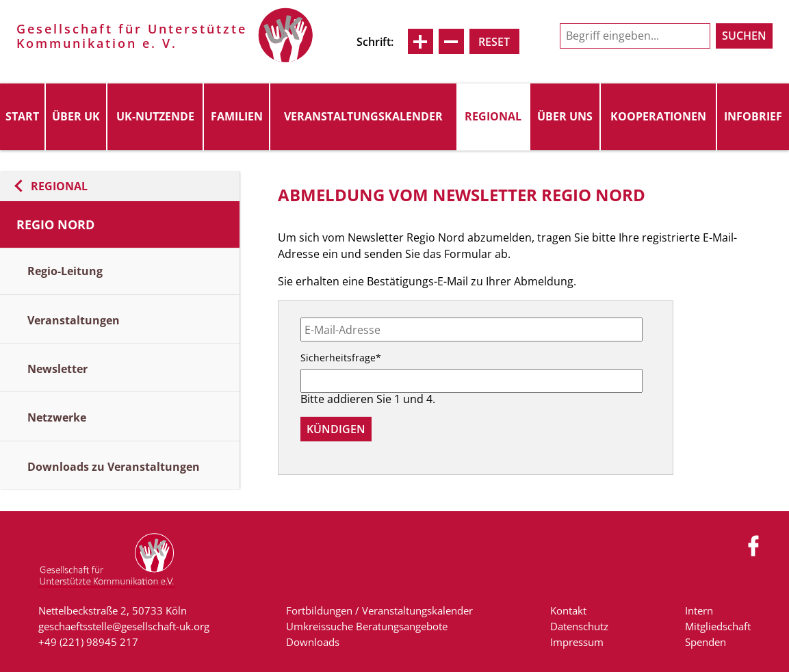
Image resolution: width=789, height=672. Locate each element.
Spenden (706, 642)
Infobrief (753, 116)
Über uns (565, 116)
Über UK (76, 116)
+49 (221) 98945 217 (88, 642)
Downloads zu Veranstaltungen (114, 467)
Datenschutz (579, 626)
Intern (699, 610)
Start (22, 116)
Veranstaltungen (74, 320)
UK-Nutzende (155, 116)
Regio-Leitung (65, 271)
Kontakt (568, 610)
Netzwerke (57, 417)
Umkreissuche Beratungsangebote (367, 626)
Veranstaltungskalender (363, 116)
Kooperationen (658, 116)
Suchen (744, 36)
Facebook (754, 546)
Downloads (313, 642)
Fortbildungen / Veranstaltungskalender (379, 610)
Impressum (577, 642)
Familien (237, 116)
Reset (494, 42)
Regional (493, 116)
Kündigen (336, 429)
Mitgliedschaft (718, 626)
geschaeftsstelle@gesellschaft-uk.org (124, 626)
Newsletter (57, 369)
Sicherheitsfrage (341, 358)
